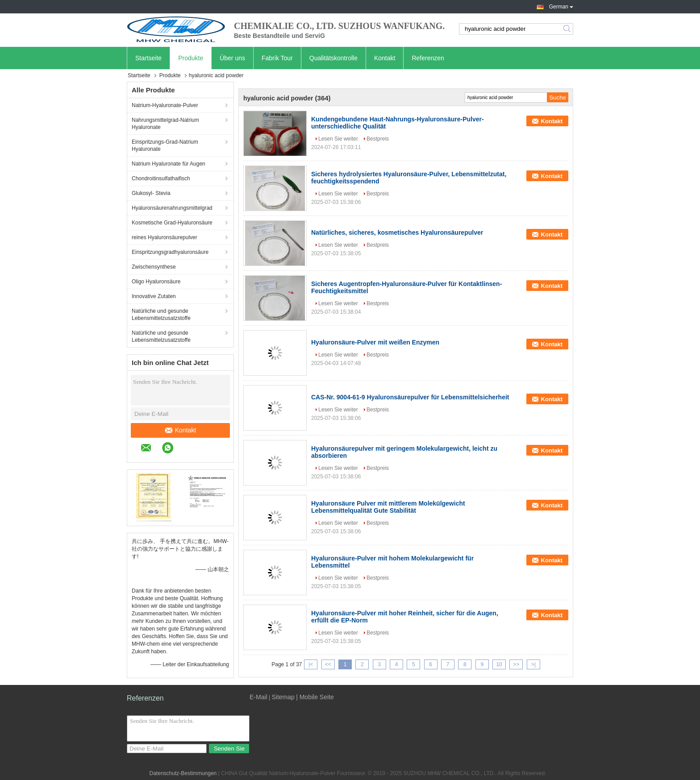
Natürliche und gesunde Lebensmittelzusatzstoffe (161, 315)
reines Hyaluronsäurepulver (165, 237)
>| (533, 664)
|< (311, 664)
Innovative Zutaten (154, 296)
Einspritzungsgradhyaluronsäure (170, 252)
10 (499, 664)
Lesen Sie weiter (338, 139)
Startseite (148, 58)
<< (328, 664)
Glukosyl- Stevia (151, 193)
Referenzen (428, 58)
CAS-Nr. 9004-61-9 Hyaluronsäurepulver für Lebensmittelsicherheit (410, 397)
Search (568, 29)
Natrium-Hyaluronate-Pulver (165, 105)
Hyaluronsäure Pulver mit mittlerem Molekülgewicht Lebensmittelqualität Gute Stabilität (388, 507)
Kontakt (385, 58)
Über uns (232, 58)
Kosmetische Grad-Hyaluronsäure (172, 223)
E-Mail (258, 697)
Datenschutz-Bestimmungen (183, 773)
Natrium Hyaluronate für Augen (169, 164)
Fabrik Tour (277, 58)
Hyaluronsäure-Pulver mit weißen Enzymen (375, 342)
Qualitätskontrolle (333, 58)
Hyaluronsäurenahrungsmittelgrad (172, 208)
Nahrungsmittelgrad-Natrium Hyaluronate (165, 124)
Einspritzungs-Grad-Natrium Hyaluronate (165, 145)
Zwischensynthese (154, 267)
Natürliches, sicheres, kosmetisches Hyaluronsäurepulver (397, 232)
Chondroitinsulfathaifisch (161, 178)
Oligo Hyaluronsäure (156, 282)
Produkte (191, 58)
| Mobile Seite (315, 697)
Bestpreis (378, 139)
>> (516, 664)
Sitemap (283, 697)
